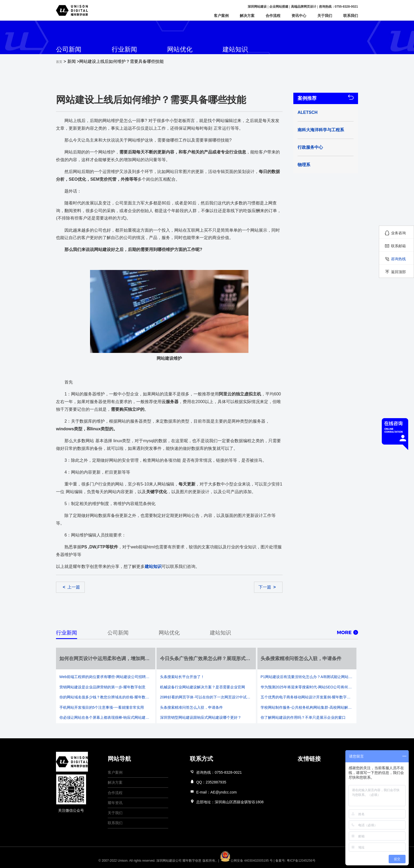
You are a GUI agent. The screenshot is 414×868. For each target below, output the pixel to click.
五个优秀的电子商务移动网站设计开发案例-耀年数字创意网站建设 (307, 697)
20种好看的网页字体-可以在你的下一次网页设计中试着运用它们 (206, 697)
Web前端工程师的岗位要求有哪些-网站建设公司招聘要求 (106, 677)
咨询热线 (398, 259)
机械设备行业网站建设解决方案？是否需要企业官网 (203, 687)
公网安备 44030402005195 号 (247, 861)
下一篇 (267, 587)
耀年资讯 (115, 803)
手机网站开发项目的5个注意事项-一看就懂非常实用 (102, 707)
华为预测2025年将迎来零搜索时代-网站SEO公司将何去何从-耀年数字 (307, 687)
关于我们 (325, 16)
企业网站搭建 (279, 7)
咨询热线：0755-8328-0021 (338, 7)
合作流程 (273, 16)
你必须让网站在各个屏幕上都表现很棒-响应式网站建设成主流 (106, 717)
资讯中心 (299, 16)
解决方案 (247, 16)
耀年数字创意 (192, 861)
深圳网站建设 (257, 7)
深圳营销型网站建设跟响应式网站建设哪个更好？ (201, 717)
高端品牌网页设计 (304, 7)
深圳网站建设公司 (169, 861)
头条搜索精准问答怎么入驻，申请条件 (191, 707)
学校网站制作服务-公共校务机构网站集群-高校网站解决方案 (307, 707)
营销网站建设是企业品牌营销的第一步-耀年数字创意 (103, 687)
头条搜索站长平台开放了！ (182, 677)
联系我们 (351, 16)
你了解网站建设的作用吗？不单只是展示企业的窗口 (303, 717)
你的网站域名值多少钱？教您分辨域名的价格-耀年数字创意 (106, 697)
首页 (59, 62)
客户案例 (221, 16)
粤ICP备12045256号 (301, 861)
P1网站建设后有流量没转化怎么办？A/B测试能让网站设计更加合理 (307, 677)
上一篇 (72, 587)
